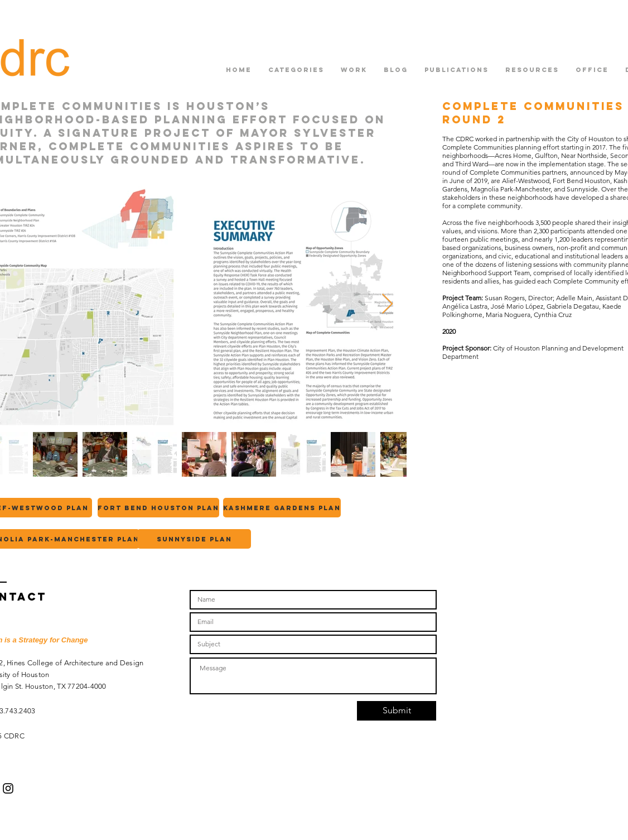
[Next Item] (387, 304)
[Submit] (397, 711)
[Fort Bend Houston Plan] (158, 508)
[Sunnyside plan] (194, 539)
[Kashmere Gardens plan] (282, 508)
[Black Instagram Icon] (8, 788)
